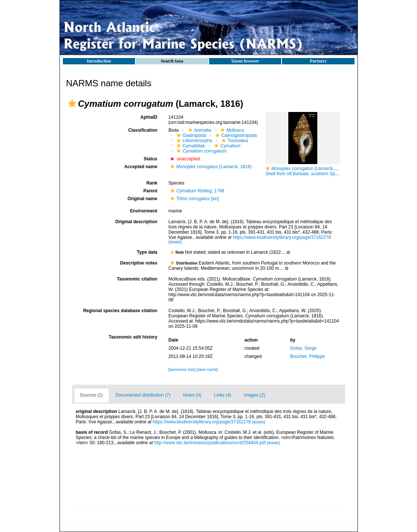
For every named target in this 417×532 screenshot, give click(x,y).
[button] (72, 103)
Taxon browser (245, 61)
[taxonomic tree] (182, 370)
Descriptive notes (139, 263)
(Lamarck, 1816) (210, 167)
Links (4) (222, 395)
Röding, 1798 (196, 191)
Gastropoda (190, 135)
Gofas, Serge (303, 348)
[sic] (194, 199)
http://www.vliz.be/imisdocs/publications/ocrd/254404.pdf (210, 443)
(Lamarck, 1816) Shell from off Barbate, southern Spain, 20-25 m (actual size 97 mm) (333, 171)
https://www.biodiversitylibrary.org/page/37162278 (282, 237)
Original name (142, 199)
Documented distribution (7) (143, 395)
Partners (318, 61)
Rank (152, 183)
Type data (147, 252)
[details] (175, 242)
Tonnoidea (234, 141)
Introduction (99, 61)
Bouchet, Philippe (307, 356)
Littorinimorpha (193, 141)
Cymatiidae (190, 146)
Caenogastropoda (235, 135)
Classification (143, 130)
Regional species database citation (120, 311)
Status (150, 159)
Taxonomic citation (137, 279)
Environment (143, 211)
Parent (150, 191)
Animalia (199, 130)
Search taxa (172, 61)
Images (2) (254, 395)
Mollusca (231, 130)
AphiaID (149, 117)
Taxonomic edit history (133, 337)
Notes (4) (192, 395)
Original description (136, 222)
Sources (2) (92, 395)
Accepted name (141, 167)
